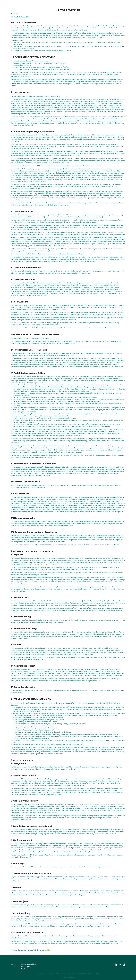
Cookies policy (27, 969)
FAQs (13, 967)
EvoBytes (72, 977)
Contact (14, 964)
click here (48, 950)
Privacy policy (27, 967)
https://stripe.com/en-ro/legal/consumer (42, 564)
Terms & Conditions (29, 964)
